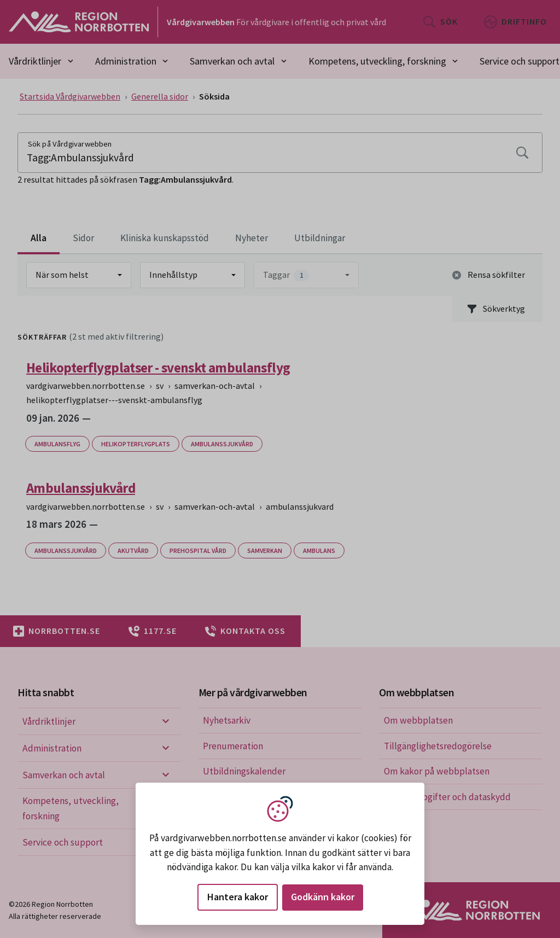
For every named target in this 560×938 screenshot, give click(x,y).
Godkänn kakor (323, 897)
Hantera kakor (238, 897)
